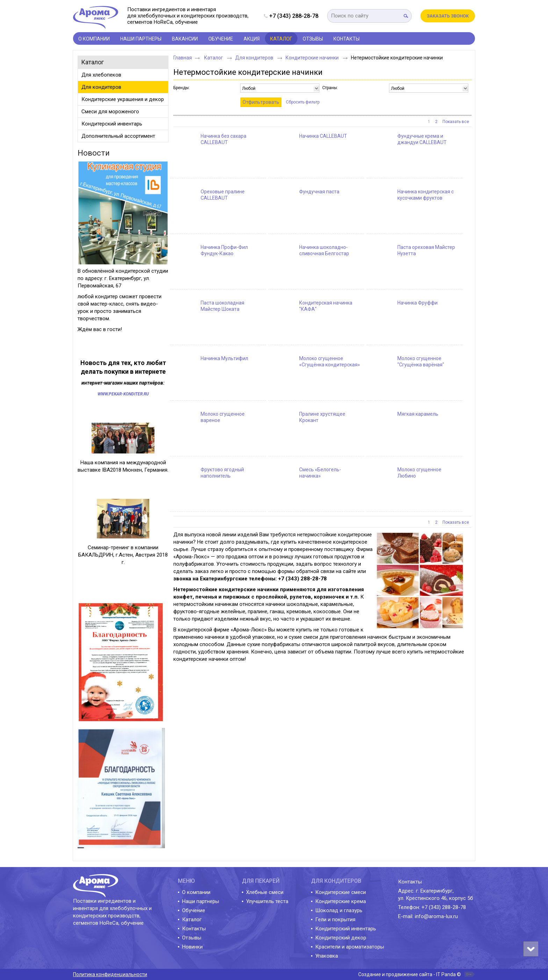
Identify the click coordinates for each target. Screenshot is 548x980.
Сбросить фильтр (303, 102)
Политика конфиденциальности (110, 974)
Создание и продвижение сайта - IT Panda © (410, 974)
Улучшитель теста (267, 901)
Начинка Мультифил (224, 358)
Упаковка (327, 956)
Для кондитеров (255, 58)
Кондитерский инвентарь (346, 929)
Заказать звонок (448, 16)
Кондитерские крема (341, 901)
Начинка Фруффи (417, 303)
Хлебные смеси (265, 892)
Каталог (281, 39)
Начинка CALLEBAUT (323, 136)
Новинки (192, 947)
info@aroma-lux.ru (436, 916)
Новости (94, 153)
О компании (196, 892)
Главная (183, 58)
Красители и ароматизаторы (350, 947)
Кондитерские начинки (313, 58)
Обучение (194, 910)
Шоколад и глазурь (339, 910)
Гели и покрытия (335, 920)
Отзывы (192, 938)
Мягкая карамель (418, 414)
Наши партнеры (201, 901)
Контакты (194, 929)
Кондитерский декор (341, 938)
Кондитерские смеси (341, 892)
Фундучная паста (319, 192)
